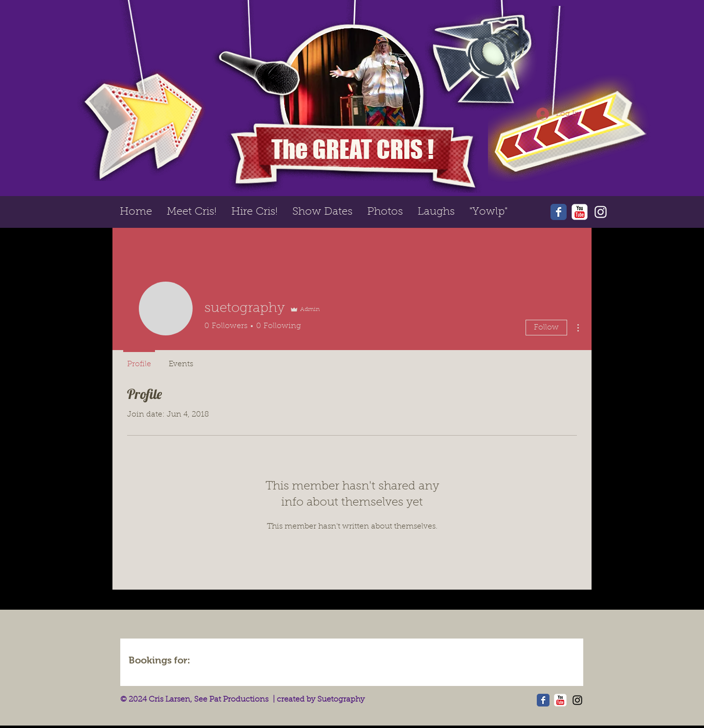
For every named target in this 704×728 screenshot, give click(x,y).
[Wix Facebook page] (559, 212)
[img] (226, 662)
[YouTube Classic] (580, 212)
